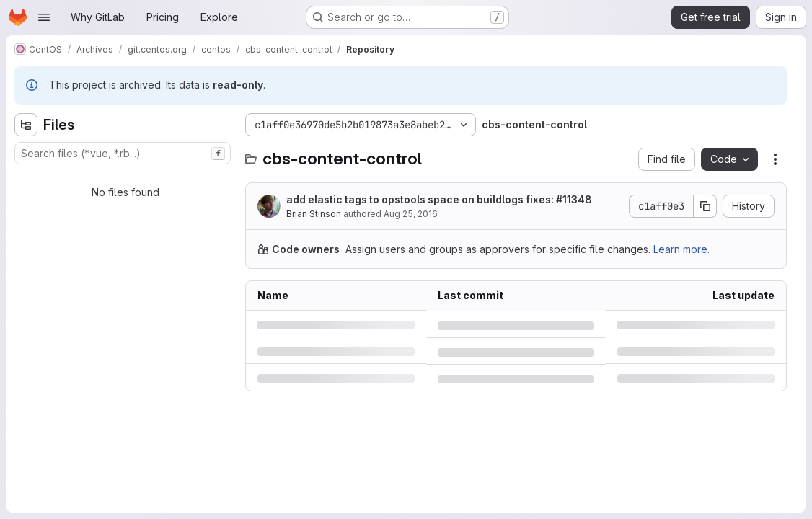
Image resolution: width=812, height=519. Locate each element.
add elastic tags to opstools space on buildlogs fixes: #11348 (439, 199)
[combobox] (123, 153)
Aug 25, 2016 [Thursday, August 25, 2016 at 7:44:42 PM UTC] (411, 214)
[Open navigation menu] (44, 17)
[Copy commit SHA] (705, 206)
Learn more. (681, 249)
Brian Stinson (314, 214)
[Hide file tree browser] (26, 125)
